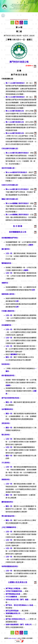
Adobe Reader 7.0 (13, 638)
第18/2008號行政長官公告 (15, 133)
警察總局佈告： (7, 263)
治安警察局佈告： (8, 409)
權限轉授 (14, 354)
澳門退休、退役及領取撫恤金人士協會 (19, 605)
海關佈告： (6, 283)
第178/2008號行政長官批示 (15, 97)
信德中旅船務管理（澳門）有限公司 (19, 625)
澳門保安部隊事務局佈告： (11, 398)
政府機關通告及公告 (18, 232)
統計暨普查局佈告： (9, 376)
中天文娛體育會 (11, 597)
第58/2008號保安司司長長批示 (16, 172)
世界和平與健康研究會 (14, 591)
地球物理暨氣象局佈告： (10, 566)
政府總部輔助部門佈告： (10, 238)
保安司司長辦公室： (9, 168)
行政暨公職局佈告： (9, 311)
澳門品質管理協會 (12, 611)
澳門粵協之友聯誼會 (13, 588)
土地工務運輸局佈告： (10, 527)
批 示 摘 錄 (18, 226)
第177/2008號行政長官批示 (15, 83)
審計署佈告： (6, 249)
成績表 (31, 245)
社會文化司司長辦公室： (10, 185)
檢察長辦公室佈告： (9, 294)
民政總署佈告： (7, 325)
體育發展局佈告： (8, 502)
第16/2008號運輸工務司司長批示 (17, 203)
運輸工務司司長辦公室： (10, 199)
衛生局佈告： (6, 435)
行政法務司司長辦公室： (10, 149)
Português (31, 2)
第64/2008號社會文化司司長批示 (17, 189)
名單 (33, 290)
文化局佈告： (6, 463)
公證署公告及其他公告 (18, 582)
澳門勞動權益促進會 (13, 594)
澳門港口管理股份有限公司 (15, 619)
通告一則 (9, 357)
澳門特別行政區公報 (19, 62)
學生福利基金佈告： (9, 516)
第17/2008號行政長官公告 (15, 122)
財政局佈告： (6, 364)
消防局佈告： (6, 423)
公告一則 (9, 253)
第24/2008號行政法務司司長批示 (17, 153)
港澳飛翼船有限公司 (13, 613)
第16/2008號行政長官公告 (15, 111)
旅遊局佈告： (6, 480)
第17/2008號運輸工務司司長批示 (17, 215)
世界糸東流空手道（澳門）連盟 (17, 600)
